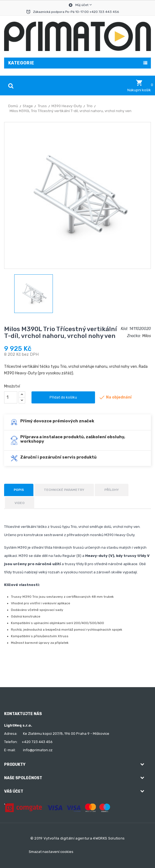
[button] (139, 86)
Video (20, 503)
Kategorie (21, 63)
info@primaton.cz (38, 750)
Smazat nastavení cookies (51, 852)
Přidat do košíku (63, 397)
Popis (19, 490)
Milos (147, 336)
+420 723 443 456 (37, 742)
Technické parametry (64, 490)
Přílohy (112, 490)
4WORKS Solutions (109, 838)
